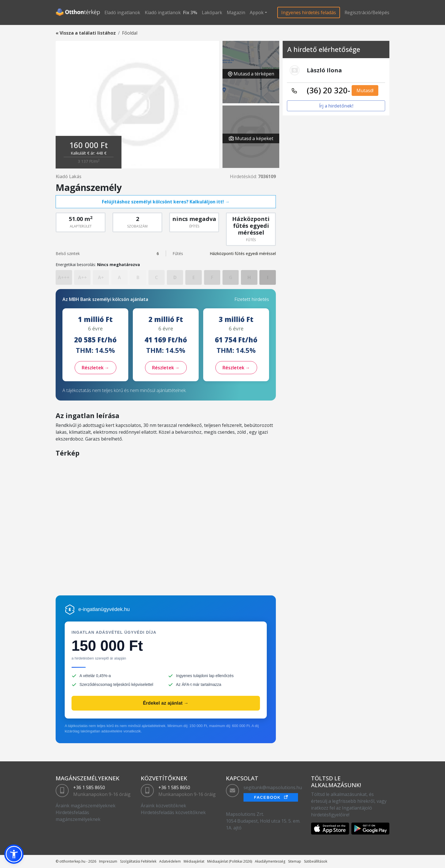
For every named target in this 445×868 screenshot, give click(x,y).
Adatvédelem (170, 861)
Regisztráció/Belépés (367, 12)
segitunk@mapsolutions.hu (273, 787)
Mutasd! (365, 90)
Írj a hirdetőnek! (336, 106)
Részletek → (95, 368)
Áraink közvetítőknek (163, 806)
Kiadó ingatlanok (163, 12)
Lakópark (212, 12)
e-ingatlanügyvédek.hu (104, 609)
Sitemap (295, 861)
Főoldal (130, 33)
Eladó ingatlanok (122, 12)
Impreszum (108, 861)
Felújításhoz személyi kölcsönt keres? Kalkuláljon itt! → (166, 202)
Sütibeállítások (316, 861)
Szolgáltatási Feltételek (138, 861)
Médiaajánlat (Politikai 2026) (230, 861)
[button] (14, 854)
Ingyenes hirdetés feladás (309, 12)
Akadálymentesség (270, 861)
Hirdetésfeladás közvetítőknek (173, 812)
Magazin (236, 12)
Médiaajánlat (194, 861)
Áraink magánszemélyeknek (86, 806)
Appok (257, 12)
